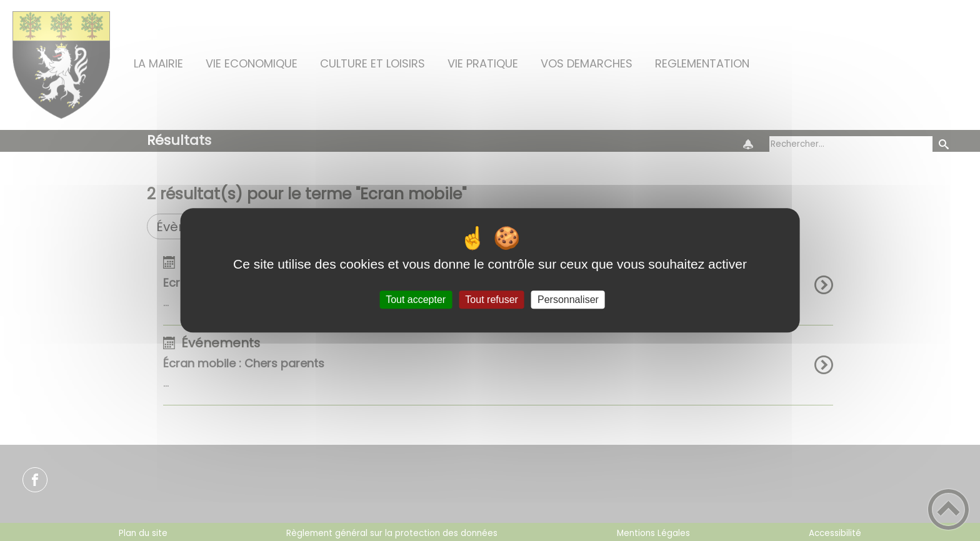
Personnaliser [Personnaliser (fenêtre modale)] (568, 300)
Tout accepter (416, 300)
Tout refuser (491, 300)
